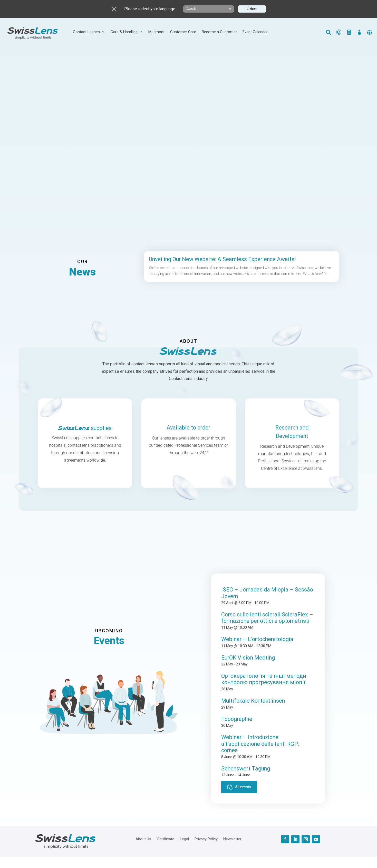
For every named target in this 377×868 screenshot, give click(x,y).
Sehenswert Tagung (246, 769)
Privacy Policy (206, 839)
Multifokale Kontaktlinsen (253, 701)
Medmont (156, 32)
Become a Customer (219, 32)
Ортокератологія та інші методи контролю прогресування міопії (264, 679)
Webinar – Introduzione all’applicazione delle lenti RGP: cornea (260, 744)
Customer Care (183, 32)
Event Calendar (255, 32)
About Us (143, 839)
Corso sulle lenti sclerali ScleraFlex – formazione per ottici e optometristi (267, 618)
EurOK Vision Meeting (248, 658)
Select (252, 9)
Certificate (166, 839)
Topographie (237, 719)
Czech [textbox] (191, 8)
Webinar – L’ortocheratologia (257, 639)
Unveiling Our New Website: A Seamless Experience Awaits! (222, 259)
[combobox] (209, 9)
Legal (184, 839)
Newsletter (232, 839)
